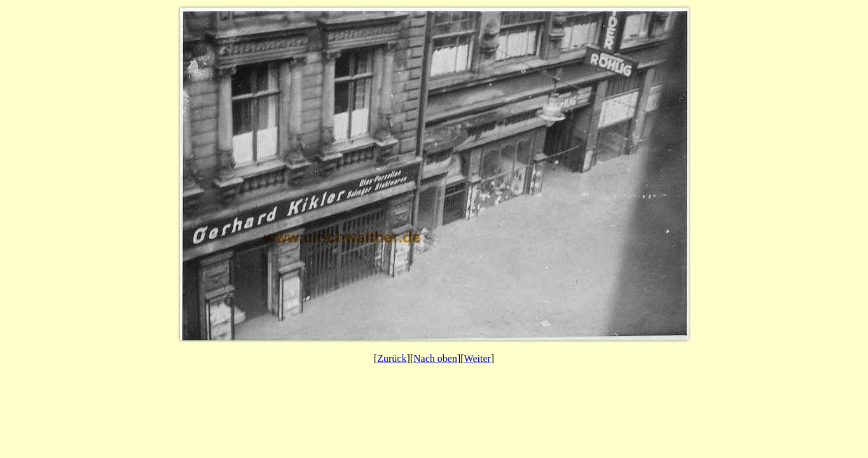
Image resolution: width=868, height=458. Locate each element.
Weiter (478, 358)
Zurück (392, 358)
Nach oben (435, 358)
